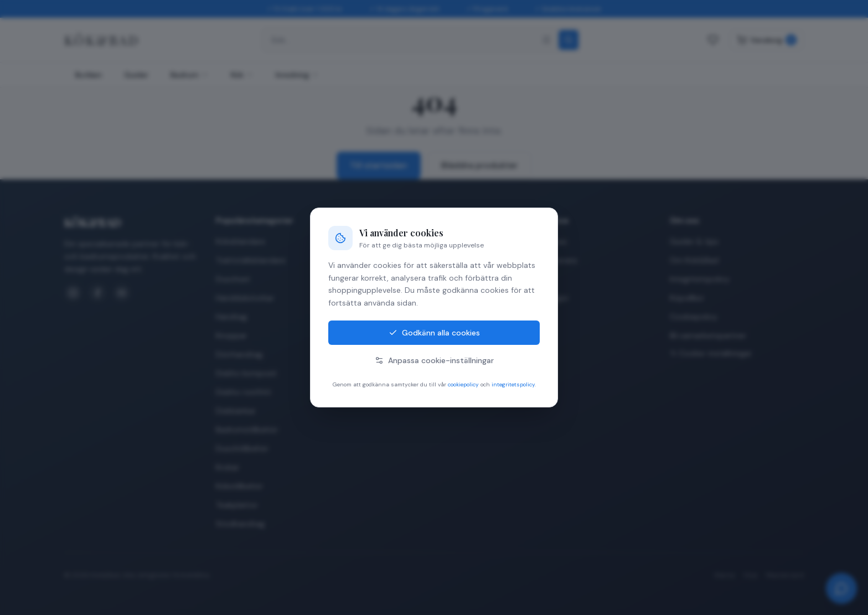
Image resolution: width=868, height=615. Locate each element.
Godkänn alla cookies (434, 333)
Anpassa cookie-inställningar (434, 360)
